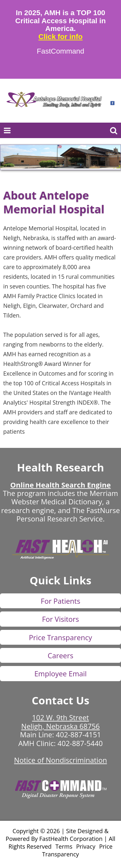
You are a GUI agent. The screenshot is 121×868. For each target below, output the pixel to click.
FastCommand (60, 51)
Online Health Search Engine (60, 485)
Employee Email (60, 673)
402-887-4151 (78, 734)
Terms (64, 846)
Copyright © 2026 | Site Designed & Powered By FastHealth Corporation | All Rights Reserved (61, 839)
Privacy (86, 846)
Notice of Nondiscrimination (61, 760)
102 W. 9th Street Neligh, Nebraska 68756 (60, 722)
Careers (60, 655)
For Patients (60, 601)
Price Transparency (61, 637)
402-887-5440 (80, 743)
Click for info (60, 37)
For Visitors (60, 619)
